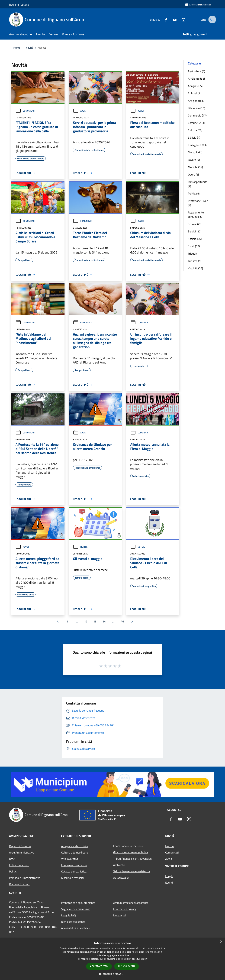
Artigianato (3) (197, 101)
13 (95, 621)
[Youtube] (172, 19)
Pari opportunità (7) (198, 184)
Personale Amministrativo (25, 878)
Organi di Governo (20, 846)
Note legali (120, 915)
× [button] (221, 942)
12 (86, 621)
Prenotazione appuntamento (78, 903)
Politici (13, 871)
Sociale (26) (195, 239)
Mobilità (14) (195, 167)
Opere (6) (193, 174)
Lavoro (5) (194, 160)
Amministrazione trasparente (131, 903)
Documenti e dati (19, 884)
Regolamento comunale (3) (196, 215)
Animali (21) (195, 93)
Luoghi (169, 876)
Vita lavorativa (70, 859)
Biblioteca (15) (196, 108)
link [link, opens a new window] (146, 959)
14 (104, 621)
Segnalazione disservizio (76, 909)
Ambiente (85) (196, 79)
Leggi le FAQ (69, 915)
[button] (112, 974)
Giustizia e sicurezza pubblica (131, 852)
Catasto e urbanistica (74, 871)
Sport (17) (194, 246)
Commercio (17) (197, 115)
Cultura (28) (195, 130)
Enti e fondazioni (19, 865)
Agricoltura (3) (196, 71)
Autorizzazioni (122, 878)
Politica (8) (194, 193)
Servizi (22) (195, 231)
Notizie (80, 547)
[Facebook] (163, 19)
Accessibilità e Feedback (75, 928)
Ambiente (119, 865)
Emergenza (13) (197, 145)
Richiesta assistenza (73, 922)
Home (17, 48)
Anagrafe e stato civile (75, 846)
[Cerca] (212, 20)
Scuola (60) (195, 224)
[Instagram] (180, 19)
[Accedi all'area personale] (198, 5)
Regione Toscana (19, 5)
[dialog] (112, 959)
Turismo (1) (195, 261)
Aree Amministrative (22, 852)
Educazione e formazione (128, 846)
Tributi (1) (194, 254)
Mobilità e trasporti (73, 878)
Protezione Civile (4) (198, 203)
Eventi (169, 882)
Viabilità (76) (195, 268)
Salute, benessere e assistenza (131, 871)
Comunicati (25, 111)
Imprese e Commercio (74, 865)
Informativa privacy (125, 909)
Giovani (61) (195, 152)
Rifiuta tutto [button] (127, 966)
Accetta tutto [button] (99, 966)
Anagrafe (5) (195, 86)
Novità (29, 48)
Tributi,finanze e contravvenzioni (133, 859)
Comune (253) (196, 123)
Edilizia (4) (194, 138)
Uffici (12, 859)
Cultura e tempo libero (75, 852)
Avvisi (80, 111)
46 (122, 621)
